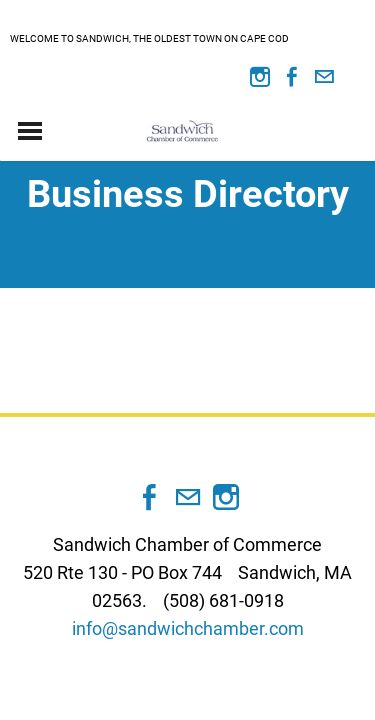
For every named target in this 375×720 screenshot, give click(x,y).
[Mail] (324, 77)
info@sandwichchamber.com (188, 628)
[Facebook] (292, 77)
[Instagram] (260, 77)
